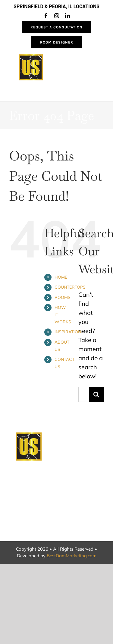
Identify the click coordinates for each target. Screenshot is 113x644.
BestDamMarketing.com (72, 556)
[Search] (96, 394)
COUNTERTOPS (70, 287)
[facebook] (46, 16)
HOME (61, 277)
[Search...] (84, 394)
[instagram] (57, 16)
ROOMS (63, 297)
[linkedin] (67, 16)
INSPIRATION (68, 332)
